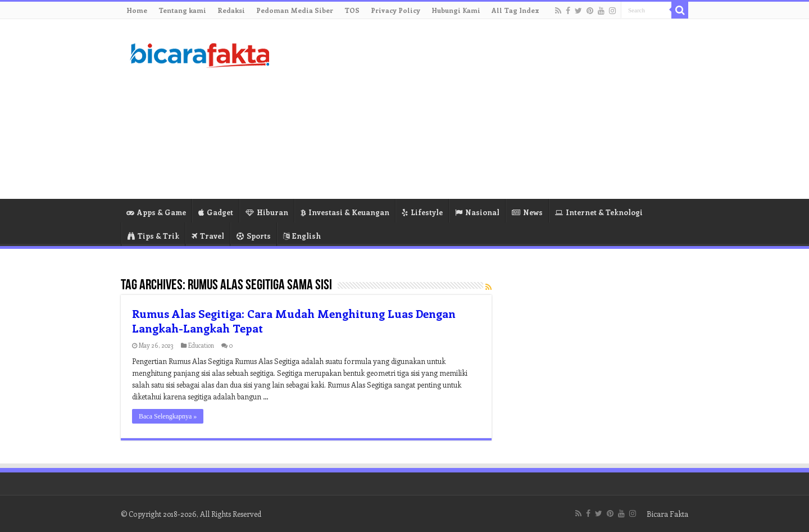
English (302, 236)
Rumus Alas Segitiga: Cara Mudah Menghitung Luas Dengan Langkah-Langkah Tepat (294, 320)
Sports (254, 236)
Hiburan (267, 212)
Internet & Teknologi (599, 212)
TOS (352, 10)
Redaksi (231, 10)
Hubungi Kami (456, 10)
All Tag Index (515, 10)
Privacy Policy (396, 10)
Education (201, 345)
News (527, 212)
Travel (208, 236)
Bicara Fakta (667, 514)
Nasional (477, 212)
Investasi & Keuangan (345, 212)
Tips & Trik (153, 236)
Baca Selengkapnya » (168, 416)
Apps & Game (156, 212)
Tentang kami (182, 10)
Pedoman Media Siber (295, 10)
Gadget (216, 212)
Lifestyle (422, 212)
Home (137, 10)
